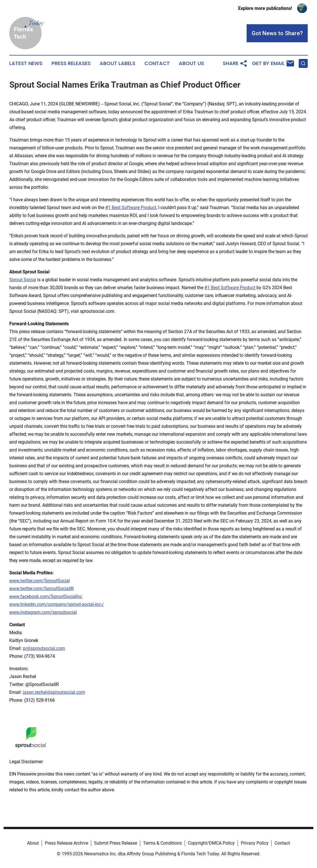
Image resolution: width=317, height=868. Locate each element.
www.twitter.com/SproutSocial (40, 581)
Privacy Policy (255, 843)
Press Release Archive (66, 843)
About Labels (118, 63)
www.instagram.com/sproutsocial (43, 612)
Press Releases (71, 63)
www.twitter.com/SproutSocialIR (42, 589)
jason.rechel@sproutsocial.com (54, 692)
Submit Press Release (116, 843)
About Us (191, 63)
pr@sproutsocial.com (44, 648)
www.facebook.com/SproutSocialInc (46, 596)
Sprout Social (23, 280)
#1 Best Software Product (131, 208)
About (33, 843)
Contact (157, 63)
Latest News (26, 63)
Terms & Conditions (162, 843)
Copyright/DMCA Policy (211, 843)
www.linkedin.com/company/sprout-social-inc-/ (57, 604)
